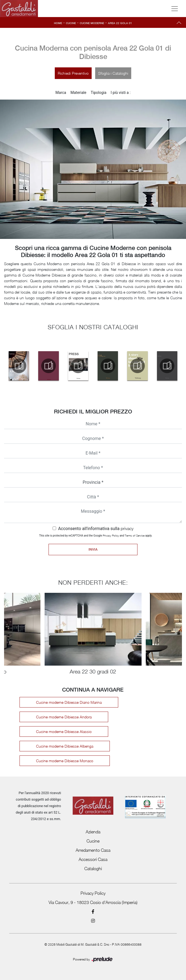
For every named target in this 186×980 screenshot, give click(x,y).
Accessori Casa (93, 859)
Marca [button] (61, 93)
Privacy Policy (111, 535)
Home (58, 23)
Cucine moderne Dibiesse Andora (64, 717)
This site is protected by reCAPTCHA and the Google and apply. (96, 535)
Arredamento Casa (93, 850)
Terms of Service (135, 535)
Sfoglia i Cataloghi (113, 73)
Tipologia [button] (98, 93)
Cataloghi (93, 869)
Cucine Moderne (92, 23)
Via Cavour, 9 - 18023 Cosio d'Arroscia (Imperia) (93, 902)
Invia (93, 549)
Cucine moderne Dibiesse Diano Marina (69, 702)
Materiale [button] (78, 93)
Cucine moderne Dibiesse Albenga (65, 746)
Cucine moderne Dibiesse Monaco (65, 761)
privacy (127, 528)
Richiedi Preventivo (73, 73)
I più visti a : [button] (121, 93)
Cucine (71, 23)
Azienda (93, 832)
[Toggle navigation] (175, 9)
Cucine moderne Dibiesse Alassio (64, 731)
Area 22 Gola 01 (120, 23)
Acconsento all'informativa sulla (96, 529)
